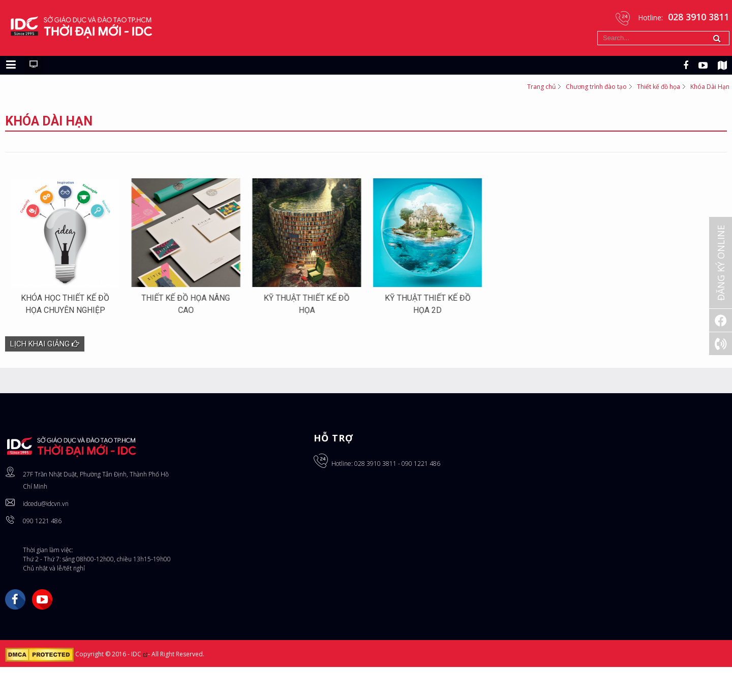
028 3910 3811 (375, 485)
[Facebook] (721, 320)
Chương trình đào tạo (596, 94)
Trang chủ (541, 94)
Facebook (15, 621)
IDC (140, 675)
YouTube (42, 621)
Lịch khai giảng (45, 365)
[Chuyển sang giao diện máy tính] (34, 72)
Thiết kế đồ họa (659, 94)
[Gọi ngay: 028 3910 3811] (721, 344)
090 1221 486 (42, 542)
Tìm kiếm (598, 31)
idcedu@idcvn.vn (46, 525)
